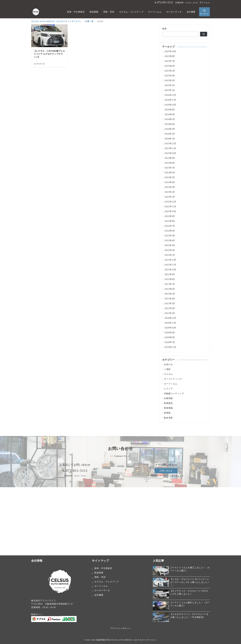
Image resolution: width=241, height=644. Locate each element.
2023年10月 (170, 153)
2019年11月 (170, 347)
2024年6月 (170, 114)
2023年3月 (170, 187)
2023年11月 (170, 148)
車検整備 (168, 408)
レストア (168, 389)
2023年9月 (170, 158)
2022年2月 (170, 250)
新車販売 (168, 403)
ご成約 (167, 369)
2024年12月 (170, 95)
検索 (164, 29)
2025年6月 (170, 66)
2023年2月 (170, 192)
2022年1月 (170, 255)
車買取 (167, 413)
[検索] (204, 34)
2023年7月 (170, 168)
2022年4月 (170, 240)
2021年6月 (170, 289)
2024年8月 (170, 110)
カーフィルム (171, 384)
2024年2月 (170, 134)
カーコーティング (173, 379)
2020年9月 (170, 333)
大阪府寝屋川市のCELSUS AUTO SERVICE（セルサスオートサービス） (126, 640)
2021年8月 (170, 279)
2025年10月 (170, 51)
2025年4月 (170, 76)
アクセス (205, 3)
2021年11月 (170, 265)
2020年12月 (170, 318)
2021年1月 (170, 313)
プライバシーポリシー (120, 628)
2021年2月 (170, 308)
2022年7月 (170, 226)
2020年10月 (170, 328)
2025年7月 (170, 61)
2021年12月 (170, 260)
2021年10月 (170, 270)
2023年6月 (170, 173)
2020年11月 (170, 323)
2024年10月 (170, 105)
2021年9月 (170, 274)
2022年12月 (170, 202)
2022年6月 (170, 231)
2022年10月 (170, 211)
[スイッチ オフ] (204, 12)
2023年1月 (170, 197)
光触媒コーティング (174, 393)
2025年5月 (170, 71)
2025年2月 (170, 85)
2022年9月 (170, 216)
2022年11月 (170, 206)
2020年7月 (170, 342)
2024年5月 (170, 119)
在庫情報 (168, 398)
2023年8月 (170, 163)
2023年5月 (170, 177)
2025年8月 (170, 56)
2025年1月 (170, 90)
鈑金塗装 (168, 418)
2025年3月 (170, 80)
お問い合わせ (166, 471)
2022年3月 (170, 245)
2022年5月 (170, 236)
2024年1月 (170, 139)
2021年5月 (170, 294)
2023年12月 (170, 143)
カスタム (168, 374)
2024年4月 (170, 124)
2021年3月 (170, 303)
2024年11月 (170, 100)
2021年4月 (170, 299)
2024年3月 (170, 129)
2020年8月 (170, 337)
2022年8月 (170, 221)
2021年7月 (170, 284)
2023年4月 (170, 182)
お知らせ (168, 364)
